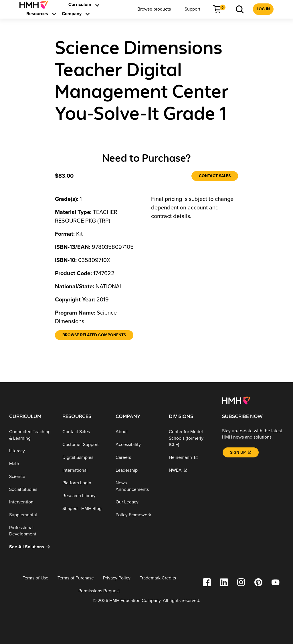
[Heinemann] (191, 458)
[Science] (31, 477)
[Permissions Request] (99, 591)
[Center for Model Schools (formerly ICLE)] (191, 438)
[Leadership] (138, 470)
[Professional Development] (31, 531)
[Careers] (138, 458)
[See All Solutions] (31, 547)
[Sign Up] (241, 452)
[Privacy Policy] (117, 578)
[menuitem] (36, 5)
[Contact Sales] (215, 176)
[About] (138, 432)
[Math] (31, 464)
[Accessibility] (138, 445)
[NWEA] (191, 470)
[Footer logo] (236, 400)
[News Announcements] (138, 486)
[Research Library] (84, 496)
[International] (84, 470)
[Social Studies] (31, 490)
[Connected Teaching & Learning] (31, 435)
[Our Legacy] (138, 502)
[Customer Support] (84, 445)
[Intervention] (31, 502)
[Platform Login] (84, 483)
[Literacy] (31, 451)
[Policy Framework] (138, 515)
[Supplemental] (31, 515)
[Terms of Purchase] (76, 578)
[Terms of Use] (35, 578)
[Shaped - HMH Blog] (84, 509)
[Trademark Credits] (158, 578)
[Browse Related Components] (94, 335)
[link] (36, 5)
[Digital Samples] (84, 458)
